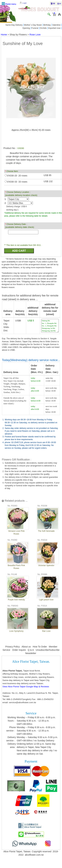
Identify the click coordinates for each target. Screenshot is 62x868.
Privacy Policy (12, 647)
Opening (26, 28)
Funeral (35, 28)
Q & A (31, 650)
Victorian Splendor (46, 565)
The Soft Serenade (46, 531)
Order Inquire (19, 650)
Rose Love (35, 35)
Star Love (46, 631)
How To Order (40, 647)
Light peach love (46, 600)
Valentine (56, 25)
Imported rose (54, 28)
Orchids (43, 28)
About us (26, 647)
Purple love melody (16, 600)
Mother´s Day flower (33, 25)
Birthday (47, 25)
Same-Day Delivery (14, 25)
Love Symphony (16, 631)
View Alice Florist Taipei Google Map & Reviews (26, 687)
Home (4, 35)
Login (24, 3)
